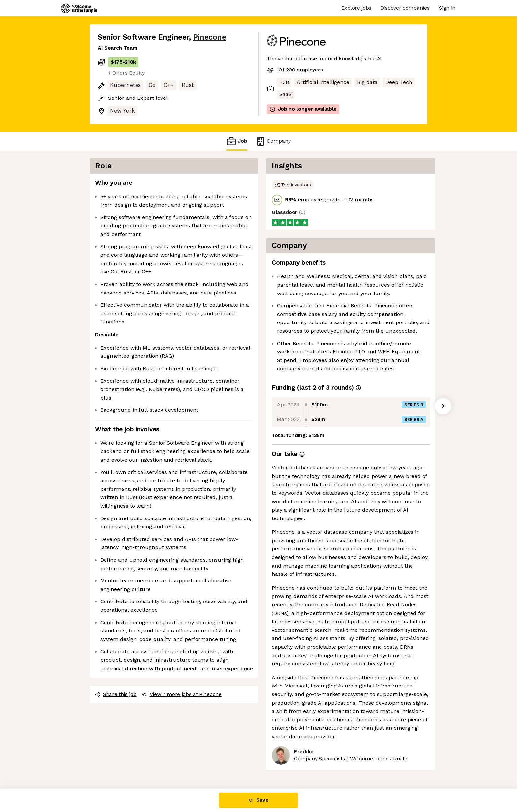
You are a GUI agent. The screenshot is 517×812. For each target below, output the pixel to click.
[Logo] (79, 8)
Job (237, 141)
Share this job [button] (116, 694)
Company (273, 141)
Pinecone (209, 37)
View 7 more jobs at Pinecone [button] (182, 694)
